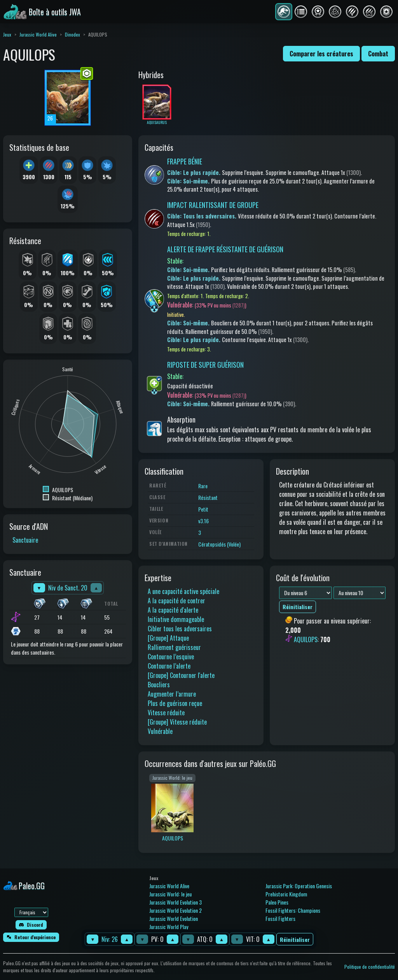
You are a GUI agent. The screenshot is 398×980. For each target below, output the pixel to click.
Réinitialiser (295, 939)
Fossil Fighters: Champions (293, 910)
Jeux (7, 34)
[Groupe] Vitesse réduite (177, 722)
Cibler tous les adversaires (180, 629)
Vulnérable (160, 731)
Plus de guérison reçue (175, 703)
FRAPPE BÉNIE (185, 161)
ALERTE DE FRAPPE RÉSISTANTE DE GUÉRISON (225, 249)
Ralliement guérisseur (174, 647)
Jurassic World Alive (38, 34)
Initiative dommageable (176, 619)
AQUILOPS (306, 639)
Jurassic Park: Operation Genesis (299, 886)
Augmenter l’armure (172, 694)
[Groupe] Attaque (168, 638)
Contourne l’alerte (169, 666)
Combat (378, 54)
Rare (203, 486)
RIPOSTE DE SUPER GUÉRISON (205, 365)
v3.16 (203, 521)
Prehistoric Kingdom (286, 894)
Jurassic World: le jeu (170, 894)
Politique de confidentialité (370, 967)
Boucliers (159, 685)
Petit (203, 509)
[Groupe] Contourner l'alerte (181, 675)
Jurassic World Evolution (174, 918)
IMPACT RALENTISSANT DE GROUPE (213, 205)
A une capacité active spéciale (183, 591)
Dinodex (72, 34)
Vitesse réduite (166, 713)
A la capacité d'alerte (173, 610)
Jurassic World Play (169, 927)
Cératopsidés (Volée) (219, 544)
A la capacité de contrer (176, 601)
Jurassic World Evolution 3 (175, 902)
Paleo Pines (277, 902)
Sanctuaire (25, 540)
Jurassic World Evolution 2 (175, 910)
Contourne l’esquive (171, 657)
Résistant (208, 497)
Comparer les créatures (321, 54)
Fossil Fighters (280, 918)
